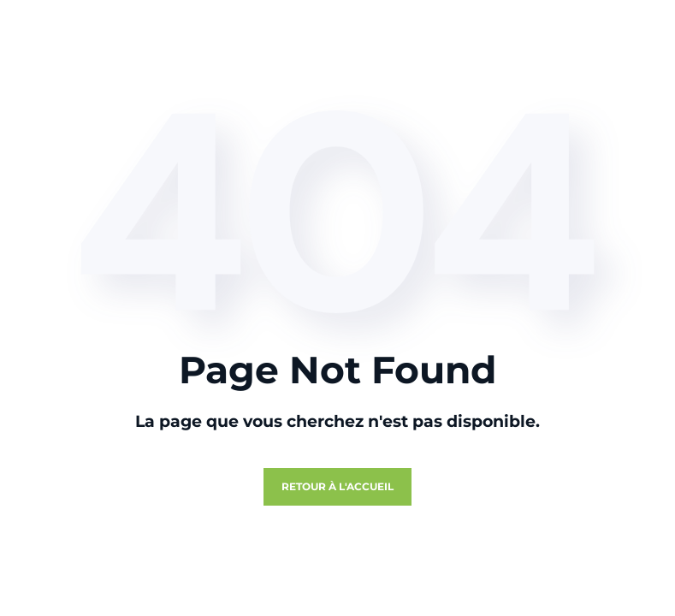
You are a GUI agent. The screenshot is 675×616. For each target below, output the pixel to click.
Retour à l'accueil (337, 486)
